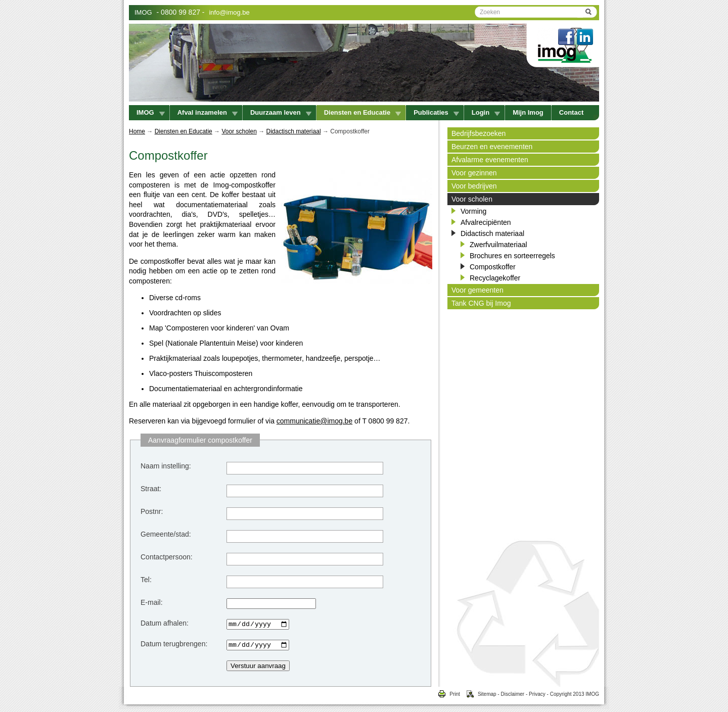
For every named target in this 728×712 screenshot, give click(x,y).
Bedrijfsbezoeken (479, 133)
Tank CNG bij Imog (481, 303)
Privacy (537, 697)
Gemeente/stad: (166, 534)
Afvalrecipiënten (486, 222)
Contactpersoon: (167, 557)
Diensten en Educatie (362, 112)
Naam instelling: (166, 466)
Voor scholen (239, 131)
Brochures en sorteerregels (512, 256)
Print (449, 697)
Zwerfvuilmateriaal (498, 245)
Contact (571, 112)
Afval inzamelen (208, 112)
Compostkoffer (493, 267)
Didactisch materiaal (294, 131)
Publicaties (436, 112)
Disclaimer (512, 697)
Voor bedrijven (474, 186)
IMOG (143, 12)
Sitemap (478, 697)
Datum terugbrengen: (174, 645)
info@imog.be (229, 12)
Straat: (151, 489)
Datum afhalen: (165, 623)
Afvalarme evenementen (490, 160)
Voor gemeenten (477, 290)
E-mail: (152, 602)
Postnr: (152, 511)
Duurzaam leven (281, 112)
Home (137, 131)
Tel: (146, 580)
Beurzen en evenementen (492, 147)
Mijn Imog (528, 112)
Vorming (473, 211)
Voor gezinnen (474, 173)
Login (486, 112)
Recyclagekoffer (495, 278)
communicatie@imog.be (314, 421)
